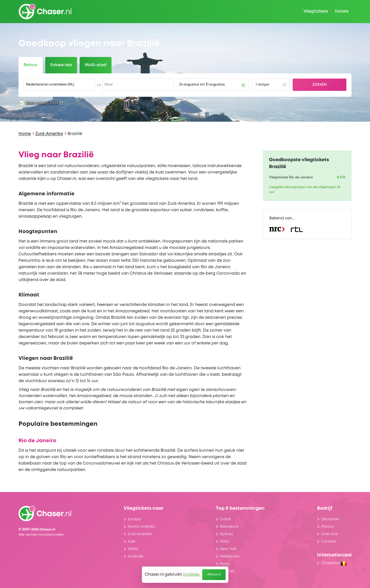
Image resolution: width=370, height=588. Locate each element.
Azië (131, 542)
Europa (134, 519)
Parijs (225, 564)
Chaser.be (334, 563)
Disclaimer (330, 519)
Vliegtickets (316, 11)
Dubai (225, 519)
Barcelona (229, 527)
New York (228, 549)
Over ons (329, 534)
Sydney (227, 534)
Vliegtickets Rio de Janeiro (291, 177)
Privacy (328, 527)
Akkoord (214, 575)
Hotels (342, 11)
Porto (225, 542)
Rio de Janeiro (37, 441)
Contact (329, 542)
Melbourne (230, 556)
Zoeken (320, 85)
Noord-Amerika (141, 527)
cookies (191, 575)
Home (25, 134)
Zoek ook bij (45, 103)
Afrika (133, 549)
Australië (136, 556)
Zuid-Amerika (49, 134)
